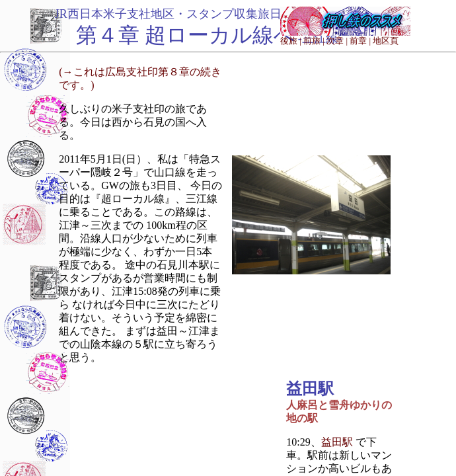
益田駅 (337, 442)
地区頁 (386, 41)
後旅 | (291, 41)
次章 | (337, 41)
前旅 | (314, 41)
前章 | (360, 41)
